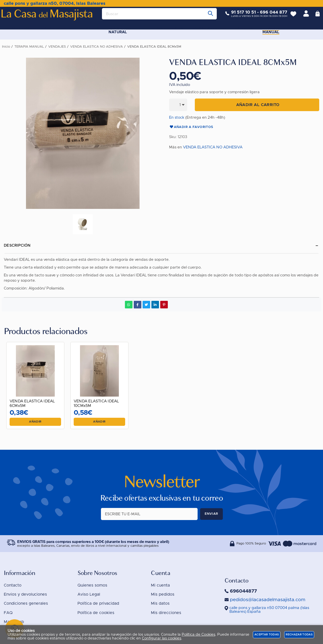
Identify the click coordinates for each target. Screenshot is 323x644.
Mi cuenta (160, 585)
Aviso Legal (89, 594)
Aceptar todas (267, 635)
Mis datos (160, 603)
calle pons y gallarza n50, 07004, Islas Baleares (55, 3)
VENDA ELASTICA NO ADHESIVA (213, 147)
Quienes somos (92, 585)
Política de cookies (96, 613)
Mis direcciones (166, 613)
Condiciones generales (26, 603)
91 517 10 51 (240, 16)
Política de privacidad (98, 603)
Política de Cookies (198, 635)
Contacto (13, 585)
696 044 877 (270, 16)
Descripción (17, 246)
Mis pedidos (163, 594)
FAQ (8, 613)
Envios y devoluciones (25, 594)
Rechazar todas (299, 635)
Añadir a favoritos (191, 127)
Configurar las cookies (161, 638)
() (269, 610)
